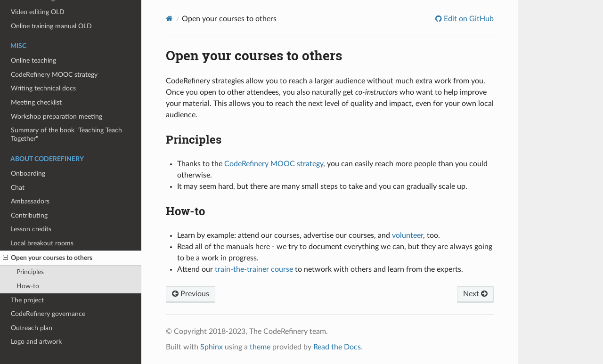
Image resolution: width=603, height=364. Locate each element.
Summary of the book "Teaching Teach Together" (66, 134)
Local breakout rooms (42, 243)
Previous (191, 294)
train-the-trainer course (254, 269)
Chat (18, 188)
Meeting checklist (36, 102)
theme (260, 347)
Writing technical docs (43, 88)
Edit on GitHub (468, 19)
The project (27, 300)
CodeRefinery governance (48, 314)
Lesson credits (31, 229)
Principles (30, 272)
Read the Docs (337, 347)
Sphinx (212, 347)
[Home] (169, 19)
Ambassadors (30, 201)
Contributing (29, 215)
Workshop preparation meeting (57, 117)
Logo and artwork (36, 342)
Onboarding (28, 174)
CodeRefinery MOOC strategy (54, 75)
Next (475, 294)
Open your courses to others (48, 258)
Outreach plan (32, 328)
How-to (28, 286)
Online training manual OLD (51, 26)
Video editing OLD (38, 12)
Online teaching (33, 61)
